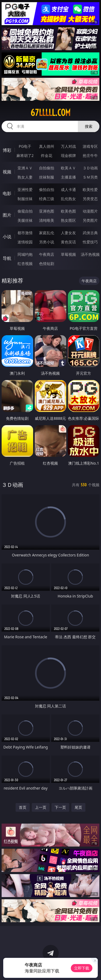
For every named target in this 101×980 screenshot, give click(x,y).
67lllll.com (50, 113)
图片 (7, 215)
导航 (7, 258)
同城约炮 (25, 254)
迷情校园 (25, 242)
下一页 (60, 807)
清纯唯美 (47, 220)
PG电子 (25, 146)
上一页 (41, 807)
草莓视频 (68, 254)
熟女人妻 (25, 177)
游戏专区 (90, 146)
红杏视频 (25, 264)
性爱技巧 (90, 242)
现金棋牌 (68, 155)
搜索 (89, 126)
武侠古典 (90, 233)
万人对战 (68, 146)
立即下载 (82, 968)
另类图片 (90, 220)
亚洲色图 (47, 211)
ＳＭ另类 (90, 177)
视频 (7, 172)
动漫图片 (90, 211)
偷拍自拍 (47, 189)
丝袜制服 (47, 177)
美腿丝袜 (25, 220)
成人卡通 (68, 189)
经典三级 (47, 199)
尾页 (78, 807)
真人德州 (47, 146)
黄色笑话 (68, 242)
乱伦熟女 (68, 199)
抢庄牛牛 (90, 155)
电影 (7, 193)
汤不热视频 (90, 254)
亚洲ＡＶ (25, 168)
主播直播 (68, 177)
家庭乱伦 (47, 233)
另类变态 (90, 199)
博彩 (7, 150)
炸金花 (47, 155)
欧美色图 (68, 211)
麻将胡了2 (25, 155)
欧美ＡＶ (68, 168)
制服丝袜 (25, 199)
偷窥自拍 (25, 211)
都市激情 (25, 233)
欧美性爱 (90, 189)
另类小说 (47, 242)
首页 (23, 807)
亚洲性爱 (25, 189)
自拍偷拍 (47, 168)
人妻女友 (68, 233)
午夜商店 (47, 254)
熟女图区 (68, 220)
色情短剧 (47, 264)
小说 (7, 237)
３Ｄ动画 (90, 168)
